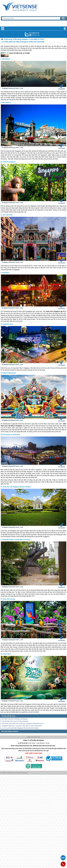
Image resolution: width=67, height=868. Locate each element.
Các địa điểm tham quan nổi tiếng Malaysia (15, 721)
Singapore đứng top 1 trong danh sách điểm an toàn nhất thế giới (22, 726)
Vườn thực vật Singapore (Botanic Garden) (17, 487)
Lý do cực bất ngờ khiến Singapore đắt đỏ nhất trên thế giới (20, 728)
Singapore (7, 46)
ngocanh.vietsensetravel (30, 35)
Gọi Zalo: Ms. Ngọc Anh (27, 34)
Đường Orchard (8, 324)
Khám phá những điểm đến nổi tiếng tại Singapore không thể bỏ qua (23, 723)
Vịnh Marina (6, 59)
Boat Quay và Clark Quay (12, 435)
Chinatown (6, 273)
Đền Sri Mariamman (10, 373)
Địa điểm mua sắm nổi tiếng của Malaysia (15, 719)
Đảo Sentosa (6, 103)
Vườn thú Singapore (9, 162)
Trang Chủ (25, 6)
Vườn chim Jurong (9, 599)
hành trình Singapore (25, 704)
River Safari (7, 654)
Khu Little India (8, 215)
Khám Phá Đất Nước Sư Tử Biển (15, 55)
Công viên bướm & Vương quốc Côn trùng (16, 539)
